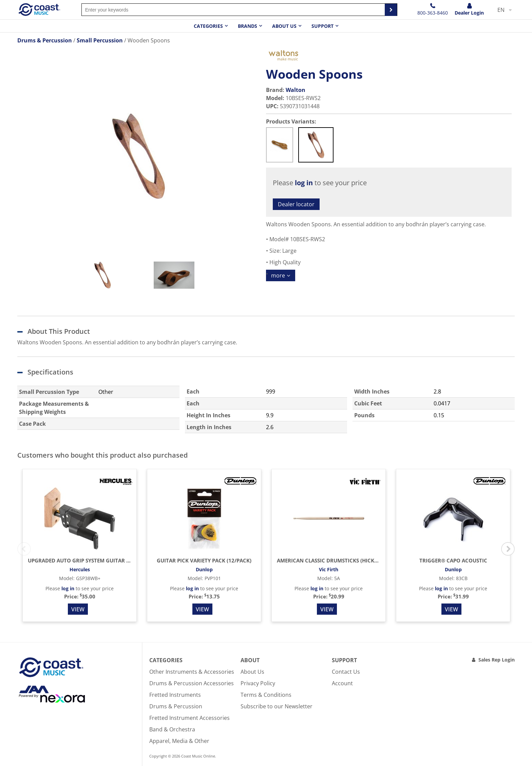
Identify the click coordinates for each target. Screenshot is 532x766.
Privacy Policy (258, 683)
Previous (24, 549)
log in (304, 183)
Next (508, 549)
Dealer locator (296, 204)
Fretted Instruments (175, 695)
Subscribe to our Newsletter (277, 706)
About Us (252, 672)
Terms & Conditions (266, 695)
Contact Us (346, 672)
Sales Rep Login (497, 660)
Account (342, 683)
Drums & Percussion (176, 706)
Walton (296, 90)
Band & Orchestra (172, 729)
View (78, 609)
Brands (248, 26)
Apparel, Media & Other (179, 741)
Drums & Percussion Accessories (192, 683)
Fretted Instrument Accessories (189, 718)
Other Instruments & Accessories (192, 672)
